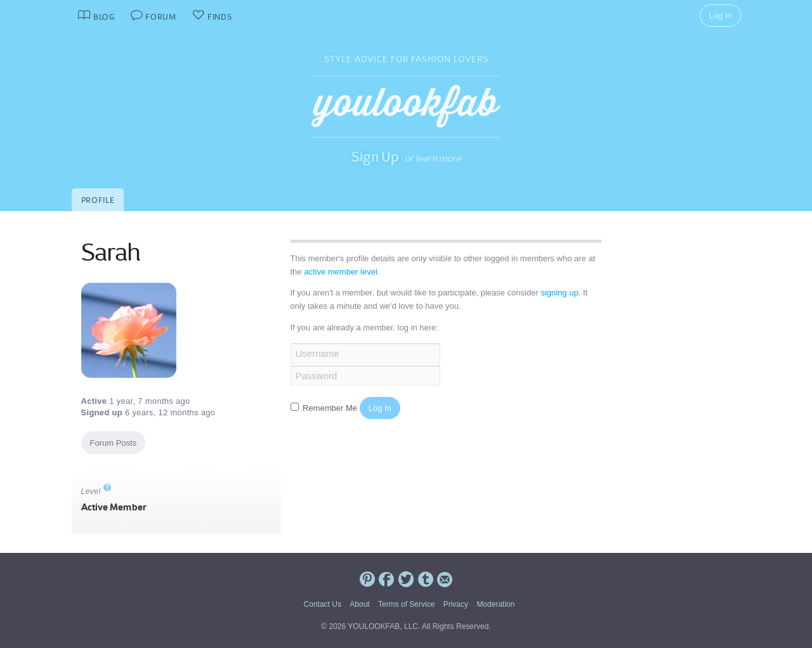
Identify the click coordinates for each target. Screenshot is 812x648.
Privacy (456, 604)
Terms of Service (406, 604)
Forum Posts (114, 443)
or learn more (433, 158)
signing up (559, 293)
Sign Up (375, 157)
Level (96, 491)
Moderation (495, 604)
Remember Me (325, 408)
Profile (98, 200)
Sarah (111, 252)
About (359, 604)
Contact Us (323, 604)
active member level (341, 272)
